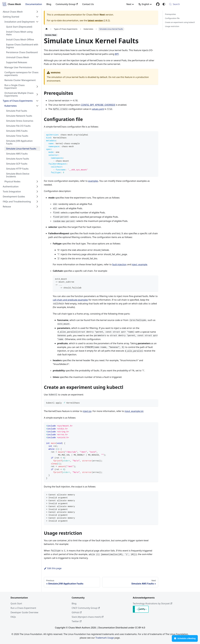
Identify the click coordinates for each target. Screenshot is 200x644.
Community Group (67, 4)
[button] (21, 12)
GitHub (77, 612)
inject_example (139, 264)
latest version (95, 20)
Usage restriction (172, 26)
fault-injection (119, 264)
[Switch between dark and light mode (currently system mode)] (164, 4)
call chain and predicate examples (70, 300)
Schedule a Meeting (185, 638)
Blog (49, 4)
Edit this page (53, 568)
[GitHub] (158, 4)
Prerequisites (170, 14)
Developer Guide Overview (24, 612)
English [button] (144, 4)
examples (93, 181)
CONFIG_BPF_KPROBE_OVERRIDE (98, 105)
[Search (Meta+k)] (183, 4)
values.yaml (98, 109)
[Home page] (47, 29)
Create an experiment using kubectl (180, 22)
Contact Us (88, 4)
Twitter (77, 621)
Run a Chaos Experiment (23, 608)
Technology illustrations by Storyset (152, 603)
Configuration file (172, 18)
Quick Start (16, 603)
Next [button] (129, 4)
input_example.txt (134, 411)
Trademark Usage (105, 638)
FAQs (13, 617)
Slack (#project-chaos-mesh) (88, 617)
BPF (117, 54)
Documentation (34, 4)
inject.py (87, 411)
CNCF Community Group (86, 608)
